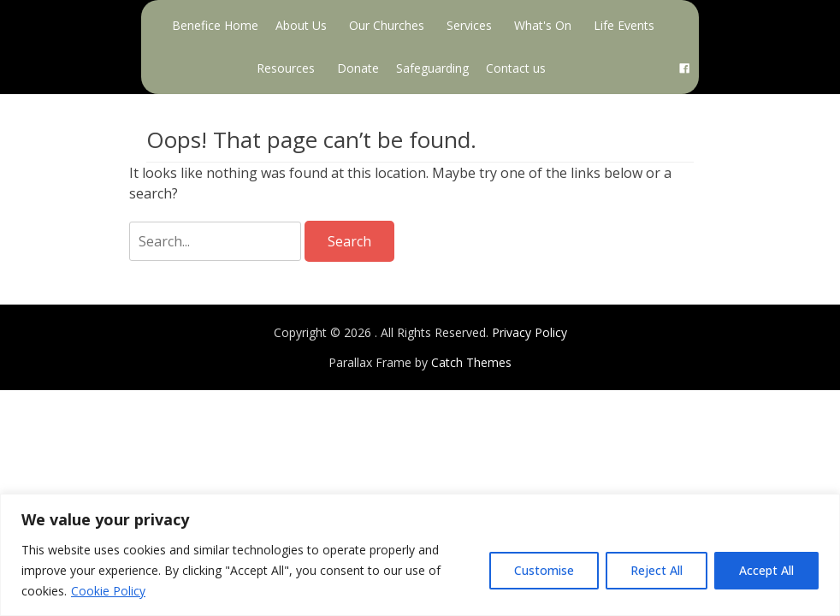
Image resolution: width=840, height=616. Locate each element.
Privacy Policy (529, 332)
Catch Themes (471, 362)
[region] (420, 555)
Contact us (516, 68)
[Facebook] (684, 68)
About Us (301, 25)
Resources (286, 68)
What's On (543, 25)
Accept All (766, 570)
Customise (544, 570)
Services (469, 25)
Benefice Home (215, 25)
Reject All (657, 570)
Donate (358, 68)
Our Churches (387, 25)
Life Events (624, 25)
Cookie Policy (108, 591)
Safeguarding (432, 68)
